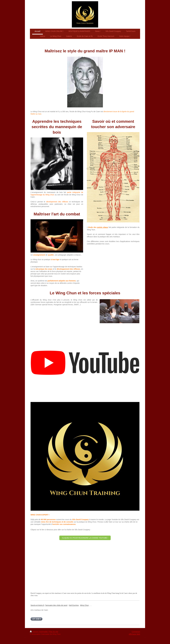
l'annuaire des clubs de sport (56, 605)
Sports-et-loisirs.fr (37, 605)
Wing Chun (84, 605)
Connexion (136, 632)
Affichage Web (134, 634)
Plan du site (54, 632)
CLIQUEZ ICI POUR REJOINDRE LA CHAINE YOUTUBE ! (85, 538)
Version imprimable (39, 632)
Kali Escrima (74, 605)
